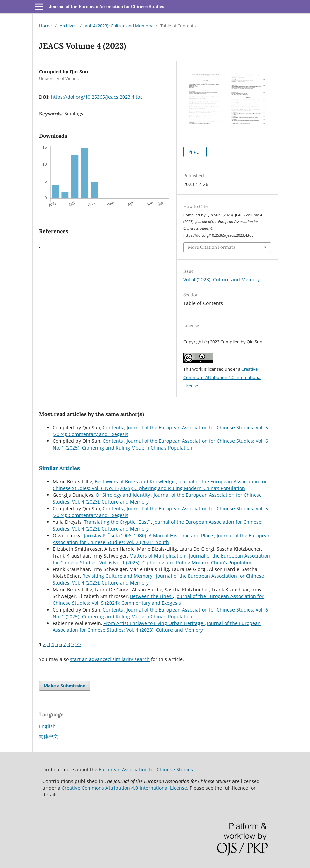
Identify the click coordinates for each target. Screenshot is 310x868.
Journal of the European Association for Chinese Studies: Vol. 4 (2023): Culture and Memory (157, 627)
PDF (197, 152)
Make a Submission (65, 686)
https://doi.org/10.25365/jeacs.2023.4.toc (97, 97)
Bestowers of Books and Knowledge (135, 481)
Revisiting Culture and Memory (118, 576)
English (47, 726)
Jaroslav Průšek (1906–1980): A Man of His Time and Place (149, 535)
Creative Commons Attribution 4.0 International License (222, 377)
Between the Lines (151, 596)
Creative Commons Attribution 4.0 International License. (126, 788)
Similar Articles (59, 468)
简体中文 (49, 736)
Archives (68, 26)
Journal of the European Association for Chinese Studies (107, 7)
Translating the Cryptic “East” (117, 522)
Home (45, 26)
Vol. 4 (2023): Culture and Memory (118, 26)
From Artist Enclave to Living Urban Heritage (154, 623)
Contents (114, 427)
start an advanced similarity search (110, 659)
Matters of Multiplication (158, 556)
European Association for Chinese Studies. (147, 770)
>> (78, 644)
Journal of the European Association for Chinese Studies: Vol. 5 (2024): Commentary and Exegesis (158, 600)
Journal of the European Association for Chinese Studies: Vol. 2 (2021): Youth (162, 539)
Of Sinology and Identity (123, 495)
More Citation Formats (212, 247)
